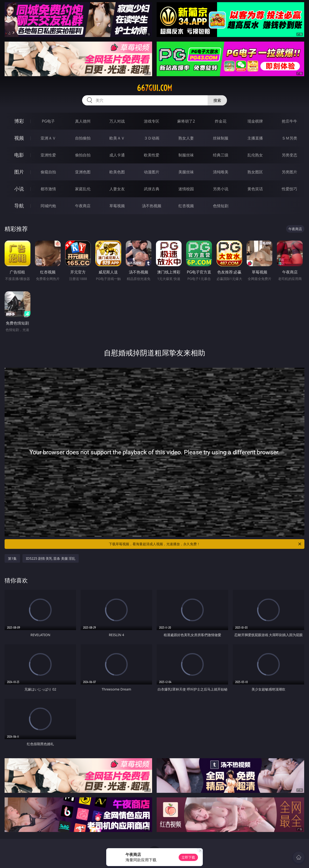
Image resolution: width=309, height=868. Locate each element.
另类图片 (289, 172)
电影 (19, 155)
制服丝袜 (186, 155)
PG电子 (48, 121)
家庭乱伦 (83, 189)
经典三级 (221, 155)
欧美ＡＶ (117, 138)
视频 (19, 138)
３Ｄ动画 (152, 138)
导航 (19, 206)
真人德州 (83, 121)
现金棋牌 (255, 121)
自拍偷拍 (83, 138)
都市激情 (48, 189)
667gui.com (154, 88)
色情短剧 (221, 206)
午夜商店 (83, 206)
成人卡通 (117, 155)
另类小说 (221, 189)
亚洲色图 (83, 172)
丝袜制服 (221, 138)
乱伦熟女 (255, 155)
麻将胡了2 (186, 121)
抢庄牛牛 (289, 121)
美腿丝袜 (186, 172)
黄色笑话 (255, 189)
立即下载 (188, 857)
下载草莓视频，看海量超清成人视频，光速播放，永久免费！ (205, 544)
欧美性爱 (152, 155)
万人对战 (117, 121)
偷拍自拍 (83, 155)
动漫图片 (152, 172)
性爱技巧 (289, 189)
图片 (19, 172)
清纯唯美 (221, 172)
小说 (19, 189)
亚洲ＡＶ (48, 138)
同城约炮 (48, 206)
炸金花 (221, 121)
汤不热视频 (152, 206)
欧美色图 (117, 172)
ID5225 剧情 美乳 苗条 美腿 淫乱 (51, 558)
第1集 (12, 558)
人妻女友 (117, 189)
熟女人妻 (186, 138)
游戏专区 (152, 121)
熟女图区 (255, 172)
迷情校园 (186, 189)
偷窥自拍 (48, 172)
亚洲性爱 (48, 155)
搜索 (217, 100)
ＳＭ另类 (289, 138)
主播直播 (255, 138)
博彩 (19, 121)
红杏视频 (186, 206)
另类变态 (289, 155)
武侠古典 (152, 189)
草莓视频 (117, 206)
